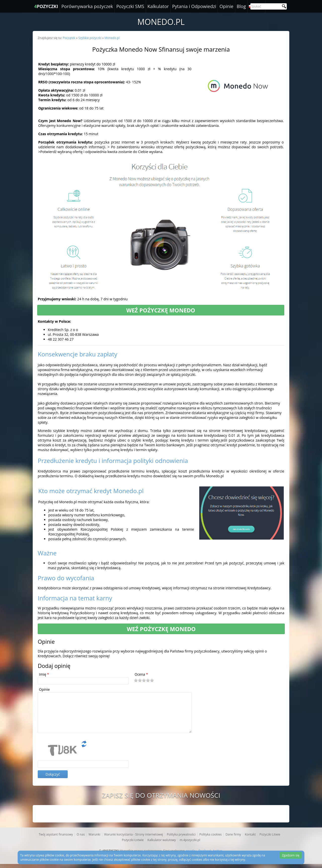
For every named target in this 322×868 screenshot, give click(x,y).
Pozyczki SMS (130, 6)
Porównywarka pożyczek (87, 6)
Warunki (94, 834)
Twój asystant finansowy (56, 834)
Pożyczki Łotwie (133, 840)
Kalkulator (158, 6)
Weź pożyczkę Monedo (161, 310)
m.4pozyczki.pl (190, 840)
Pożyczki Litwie (270, 834)
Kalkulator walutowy (162, 840)
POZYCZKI (46, 6)
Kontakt (250, 834)
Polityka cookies (210, 834)
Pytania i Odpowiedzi (194, 6)
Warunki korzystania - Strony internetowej (134, 834)
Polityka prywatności (181, 834)
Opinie (226, 6)
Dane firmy (233, 834)
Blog (241, 6)
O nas (81, 834)
